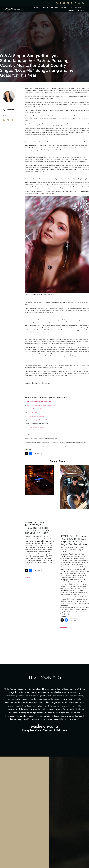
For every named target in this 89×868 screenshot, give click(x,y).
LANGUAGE (81, 11)
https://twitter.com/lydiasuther (38, 409)
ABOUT (37, 8)
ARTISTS (45, 8)
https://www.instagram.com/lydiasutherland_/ (40, 402)
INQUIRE (71, 11)
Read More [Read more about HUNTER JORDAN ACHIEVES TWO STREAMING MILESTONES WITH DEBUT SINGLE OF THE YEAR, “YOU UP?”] (28, 577)
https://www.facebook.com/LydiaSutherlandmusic (41, 405)
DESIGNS (64, 8)
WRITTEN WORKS (77, 8)
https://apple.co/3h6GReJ (40, 420)
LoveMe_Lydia (33, 413)
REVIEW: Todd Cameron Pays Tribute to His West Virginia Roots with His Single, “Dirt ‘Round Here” (74, 540)
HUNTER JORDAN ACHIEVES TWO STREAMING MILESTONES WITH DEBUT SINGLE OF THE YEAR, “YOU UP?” (38, 528)
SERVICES (55, 8)
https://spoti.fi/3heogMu (36, 416)
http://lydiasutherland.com (38, 427)
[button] (4, 120)
